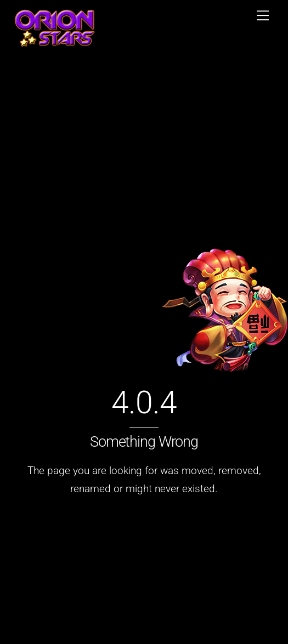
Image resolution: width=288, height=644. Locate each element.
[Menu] (263, 15)
